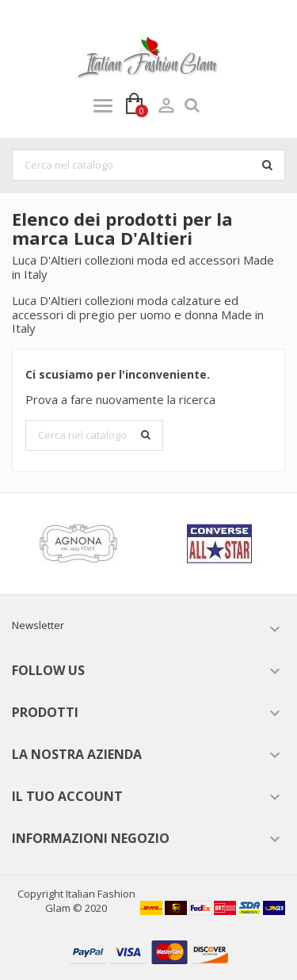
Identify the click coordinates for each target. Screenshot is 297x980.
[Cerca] (148, 166)
